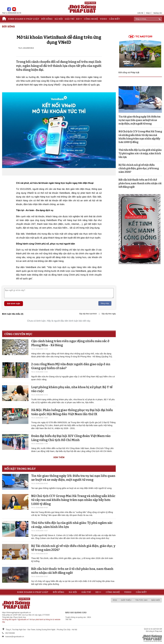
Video (103, 19)
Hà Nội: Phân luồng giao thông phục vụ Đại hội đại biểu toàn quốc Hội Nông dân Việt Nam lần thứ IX (72, 412)
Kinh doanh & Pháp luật (24, 19)
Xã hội (59, 19)
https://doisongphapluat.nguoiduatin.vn (17, 613)
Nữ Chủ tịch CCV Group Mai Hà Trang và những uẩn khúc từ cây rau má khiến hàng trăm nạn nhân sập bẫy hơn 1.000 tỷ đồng (73, 500)
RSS (115, 600)
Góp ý (148, 13)
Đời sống (47, 19)
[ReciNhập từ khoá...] (148, 19)
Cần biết (114, 19)
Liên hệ (140, 13)
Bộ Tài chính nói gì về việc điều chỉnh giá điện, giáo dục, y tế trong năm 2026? (139, 168)
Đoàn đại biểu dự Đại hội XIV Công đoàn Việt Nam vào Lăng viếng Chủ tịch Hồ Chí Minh (71, 438)
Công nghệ (91, 19)
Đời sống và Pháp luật (129, 72)
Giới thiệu (126, 600)
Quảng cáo (158, 13)
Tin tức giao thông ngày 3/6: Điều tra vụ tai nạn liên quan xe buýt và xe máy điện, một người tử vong (73, 478)
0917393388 (10, 633)
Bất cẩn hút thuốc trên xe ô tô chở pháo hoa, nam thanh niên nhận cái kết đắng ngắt (72, 571)
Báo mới (156, 600)
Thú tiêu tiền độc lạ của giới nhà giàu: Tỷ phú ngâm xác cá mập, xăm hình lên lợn (140, 153)
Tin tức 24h (141, 600)
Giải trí (70, 19)
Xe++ (79, 19)
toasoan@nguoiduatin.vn (15, 637)
